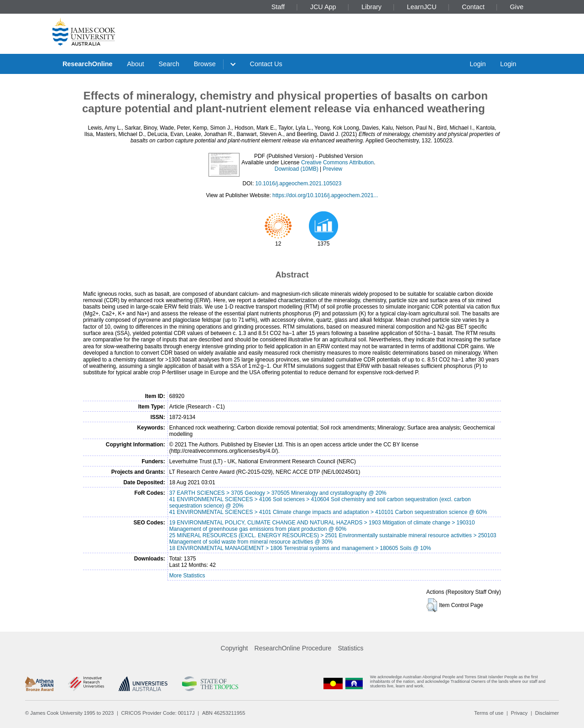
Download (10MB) (297, 169)
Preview (333, 169)
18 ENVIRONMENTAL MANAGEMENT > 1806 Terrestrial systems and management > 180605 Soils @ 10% (300, 548)
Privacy (519, 713)
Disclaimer (547, 713)
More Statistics (187, 576)
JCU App (323, 7)
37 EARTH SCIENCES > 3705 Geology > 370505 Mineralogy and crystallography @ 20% (278, 493)
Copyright (235, 648)
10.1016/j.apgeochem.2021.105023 (299, 183)
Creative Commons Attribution (337, 162)
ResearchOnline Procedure (293, 648)
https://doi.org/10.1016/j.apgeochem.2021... (325, 195)
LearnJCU (422, 7)
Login (477, 64)
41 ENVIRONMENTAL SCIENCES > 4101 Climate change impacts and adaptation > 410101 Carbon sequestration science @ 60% (328, 512)
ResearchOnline (88, 64)
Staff (278, 7)
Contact (473, 7)
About (136, 64)
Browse (205, 64)
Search (169, 64)
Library (371, 7)
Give (517, 7)
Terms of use (489, 713)
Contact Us (266, 64)
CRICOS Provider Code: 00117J (158, 713)
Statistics (350, 648)
